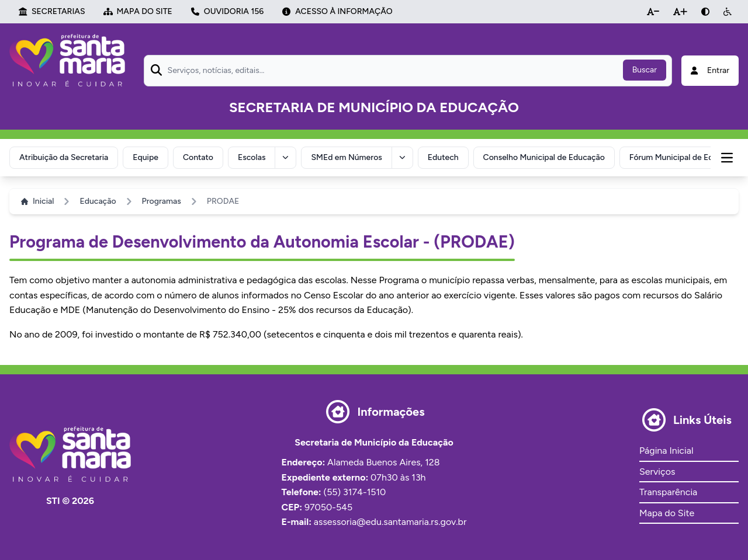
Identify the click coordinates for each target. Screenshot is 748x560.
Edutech (443, 157)
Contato (198, 157)
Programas (162, 201)
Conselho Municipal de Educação (544, 157)
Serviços (657, 472)
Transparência (668, 492)
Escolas (252, 157)
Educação (98, 201)
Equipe (146, 157)
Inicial (37, 201)
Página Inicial (666, 451)
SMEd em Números (346, 157)
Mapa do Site (667, 513)
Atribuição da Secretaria (64, 157)
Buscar (645, 70)
